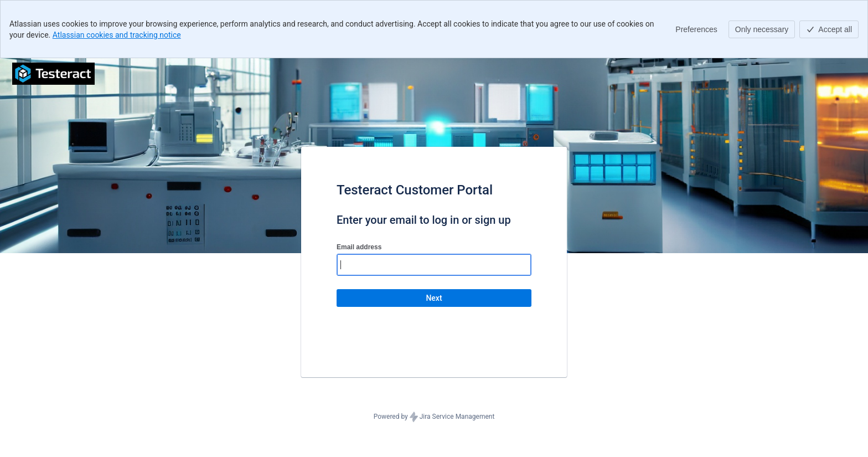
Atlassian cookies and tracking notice (117, 35)
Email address (359, 247)
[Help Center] (53, 74)
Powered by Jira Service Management (434, 417)
